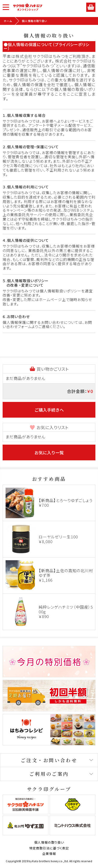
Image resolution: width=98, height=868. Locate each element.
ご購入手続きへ (49, 410)
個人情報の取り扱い (49, 842)
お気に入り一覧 (49, 452)
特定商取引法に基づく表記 (49, 848)
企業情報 (49, 853)
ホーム (8, 21)
